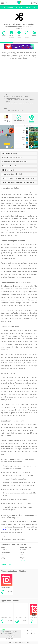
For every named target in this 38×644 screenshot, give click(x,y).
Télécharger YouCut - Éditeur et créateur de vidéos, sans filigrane (20, 182)
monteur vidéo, (7, 539)
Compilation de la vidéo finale (12, 174)
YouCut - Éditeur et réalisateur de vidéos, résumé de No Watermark (20, 178)
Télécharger (32, 41)
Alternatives (19, 41)
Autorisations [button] (23, 561)
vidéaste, (14, 539)
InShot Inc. (19, 28)
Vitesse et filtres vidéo (10, 166)
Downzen (4, 530)
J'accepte (11, 636)
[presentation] (35, 138)
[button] (2, 3)
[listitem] (7, 584)
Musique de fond (8, 170)
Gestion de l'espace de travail (12, 158)
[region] (19, 77)
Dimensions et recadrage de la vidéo (15, 162)
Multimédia (4, 565)
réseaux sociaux (21, 539)
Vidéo (10, 565)
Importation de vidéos (10, 153)
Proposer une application (11, 630)
